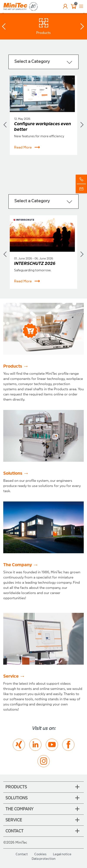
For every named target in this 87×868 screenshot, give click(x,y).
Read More (27, 147)
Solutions (13, 473)
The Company (18, 565)
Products (13, 366)
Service (11, 676)
